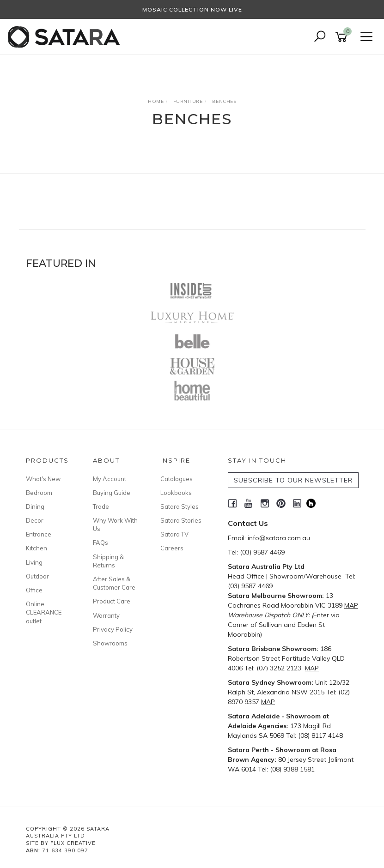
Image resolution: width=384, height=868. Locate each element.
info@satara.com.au (279, 538)
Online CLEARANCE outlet (44, 612)
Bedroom (39, 493)
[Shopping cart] (343, 37)
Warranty (106, 615)
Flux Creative (73, 843)
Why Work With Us (115, 524)
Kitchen (37, 548)
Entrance (39, 534)
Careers (172, 548)
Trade (101, 506)
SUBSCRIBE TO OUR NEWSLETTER (293, 480)
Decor (35, 520)
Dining (35, 506)
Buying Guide (112, 493)
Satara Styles (180, 506)
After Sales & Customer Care (114, 583)
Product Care (112, 601)
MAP (351, 605)
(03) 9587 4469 (262, 552)
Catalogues (177, 479)
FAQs (101, 542)
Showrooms (110, 643)
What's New (43, 479)
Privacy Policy (113, 629)
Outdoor (37, 576)
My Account (110, 479)
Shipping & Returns (108, 561)
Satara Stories (181, 520)
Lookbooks (176, 493)
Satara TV (174, 534)
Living (34, 562)
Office (34, 590)
